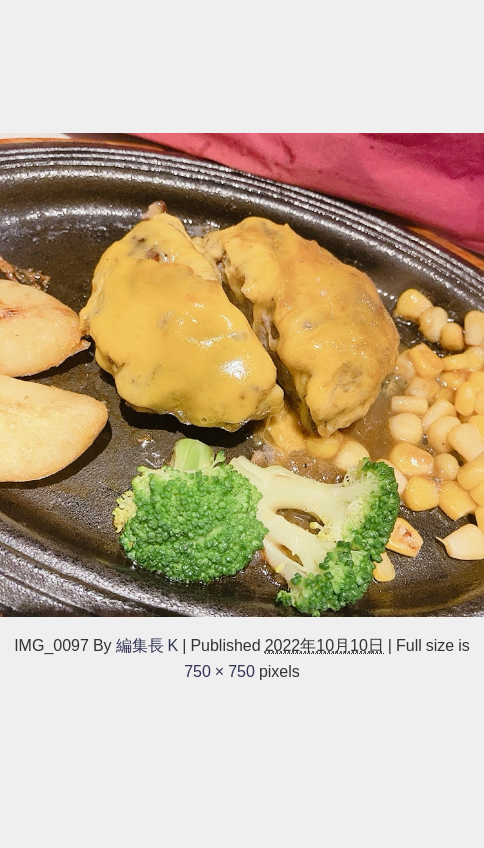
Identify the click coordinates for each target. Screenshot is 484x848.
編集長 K (147, 645)
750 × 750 (219, 671)
